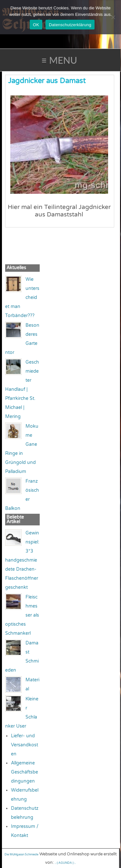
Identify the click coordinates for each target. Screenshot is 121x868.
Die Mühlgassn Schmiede (21, 855)
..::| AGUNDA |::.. (65, 863)
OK (36, 25)
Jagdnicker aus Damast (47, 81)
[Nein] (113, 17)
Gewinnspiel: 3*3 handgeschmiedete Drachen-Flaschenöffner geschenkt (22, 560)
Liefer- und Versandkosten (25, 745)
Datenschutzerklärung (70, 25)
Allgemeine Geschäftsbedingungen (25, 772)
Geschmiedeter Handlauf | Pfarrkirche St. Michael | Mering (22, 389)
